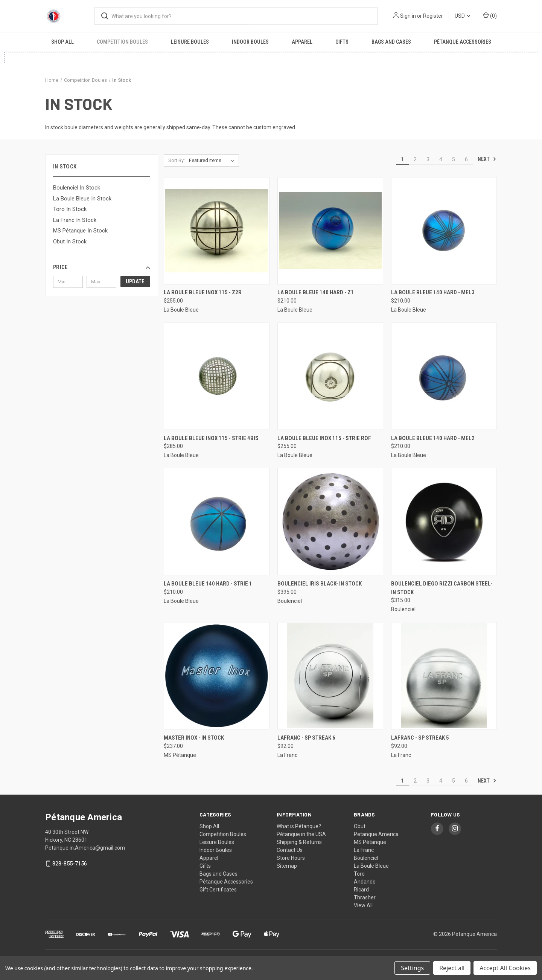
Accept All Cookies (505, 968)
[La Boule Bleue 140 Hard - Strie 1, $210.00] (217, 522)
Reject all (452, 968)
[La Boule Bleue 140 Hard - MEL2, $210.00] (444, 376)
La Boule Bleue (371, 866)
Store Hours (291, 858)
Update (135, 281)
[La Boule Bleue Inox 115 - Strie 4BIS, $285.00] (217, 376)
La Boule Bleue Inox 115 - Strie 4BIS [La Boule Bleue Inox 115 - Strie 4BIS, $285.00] (211, 438)
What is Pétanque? (299, 826)
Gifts (342, 42)
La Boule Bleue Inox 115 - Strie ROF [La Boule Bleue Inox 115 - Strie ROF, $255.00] (324, 438)
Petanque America (376, 834)
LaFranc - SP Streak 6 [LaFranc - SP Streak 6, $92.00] (306, 738)
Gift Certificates (218, 890)
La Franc (364, 850)
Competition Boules (122, 42)
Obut (360, 826)
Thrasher (365, 897)
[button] (102, 267)
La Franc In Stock (75, 220)
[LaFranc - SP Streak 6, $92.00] (330, 676)
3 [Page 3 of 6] (428, 159)
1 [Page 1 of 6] (402, 159)
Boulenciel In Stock (77, 188)
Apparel (302, 42)
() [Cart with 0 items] (490, 15)
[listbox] (213, 161)
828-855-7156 (70, 864)
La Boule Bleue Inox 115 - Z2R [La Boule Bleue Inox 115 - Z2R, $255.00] (203, 292)
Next (487, 159)
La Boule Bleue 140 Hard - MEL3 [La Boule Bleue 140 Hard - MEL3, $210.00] (433, 292)
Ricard (361, 890)
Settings (412, 968)
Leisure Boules (190, 42)
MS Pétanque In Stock (80, 231)
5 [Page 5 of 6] (454, 159)
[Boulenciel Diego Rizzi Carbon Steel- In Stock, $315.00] (444, 522)
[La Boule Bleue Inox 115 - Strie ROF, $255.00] (330, 376)
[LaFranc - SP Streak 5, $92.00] (444, 676)
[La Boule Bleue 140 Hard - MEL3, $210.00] (444, 231)
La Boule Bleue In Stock (82, 199)
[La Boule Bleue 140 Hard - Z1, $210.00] (330, 231)
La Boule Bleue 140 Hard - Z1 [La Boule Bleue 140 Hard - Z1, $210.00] (316, 292)
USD (462, 16)
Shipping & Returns (299, 842)
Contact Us (290, 850)
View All (363, 905)
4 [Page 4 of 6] (441, 159)
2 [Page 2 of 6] (415, 159)
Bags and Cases (391, 42)
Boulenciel (366, 858)
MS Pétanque (370, 842)
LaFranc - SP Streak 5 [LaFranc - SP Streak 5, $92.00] (420, 738)
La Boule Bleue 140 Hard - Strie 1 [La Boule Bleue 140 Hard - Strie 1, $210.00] (208, 584)
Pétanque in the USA (301, 834)
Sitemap (287, 866)
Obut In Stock (70, 242)
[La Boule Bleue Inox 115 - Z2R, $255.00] (217, 231)
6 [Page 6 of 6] (466, 159)
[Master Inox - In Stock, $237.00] (217, 676)
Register (433, 16)
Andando (365, 882)
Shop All (62, 42)
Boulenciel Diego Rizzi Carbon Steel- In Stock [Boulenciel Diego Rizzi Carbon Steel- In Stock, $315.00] (442, 588)
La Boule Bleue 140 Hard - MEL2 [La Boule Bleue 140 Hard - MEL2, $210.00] (433, 438)
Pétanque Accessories (463, 42)
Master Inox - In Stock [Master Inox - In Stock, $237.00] (194, 738)
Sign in (408, 16)
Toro (359, 874)
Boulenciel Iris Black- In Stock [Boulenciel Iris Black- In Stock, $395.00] (320, 584)
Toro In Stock (70, 209)
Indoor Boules (250, 42)
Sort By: (177, 160)
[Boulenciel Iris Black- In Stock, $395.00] (330, 522)
